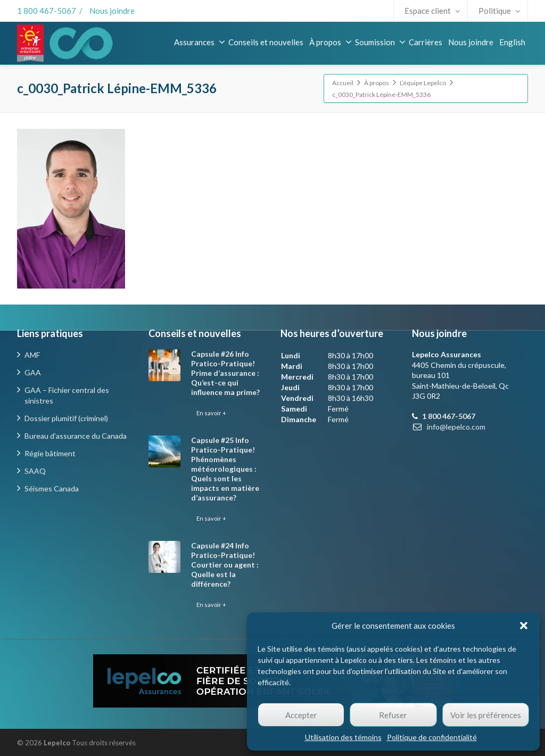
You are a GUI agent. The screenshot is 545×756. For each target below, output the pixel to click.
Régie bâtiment (50, 453)
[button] (524, 626)
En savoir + (211, 413)
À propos (331, 42)
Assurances (200, 42)
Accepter (301, 715)
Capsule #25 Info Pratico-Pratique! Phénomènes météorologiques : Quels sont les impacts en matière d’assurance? (225, 469)
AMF (32, 355)
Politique (499, 11)
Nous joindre (112, 11)
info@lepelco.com (456, 427)
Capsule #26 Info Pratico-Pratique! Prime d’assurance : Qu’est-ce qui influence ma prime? (225, 373)
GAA (33, 372)
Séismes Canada (52, 488)
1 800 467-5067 (47, 11)
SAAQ (35, 471)
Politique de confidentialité (432, 737)
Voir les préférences (486, 715)
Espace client (432, 11)
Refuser (393, 715)
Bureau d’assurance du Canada (76, 436)
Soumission (380, 42)
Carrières (426, 42)
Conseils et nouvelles (266, 42)
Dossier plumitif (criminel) (66, 418)
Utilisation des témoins (343, 737)
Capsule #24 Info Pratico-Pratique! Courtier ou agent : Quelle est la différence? (225, 565)
